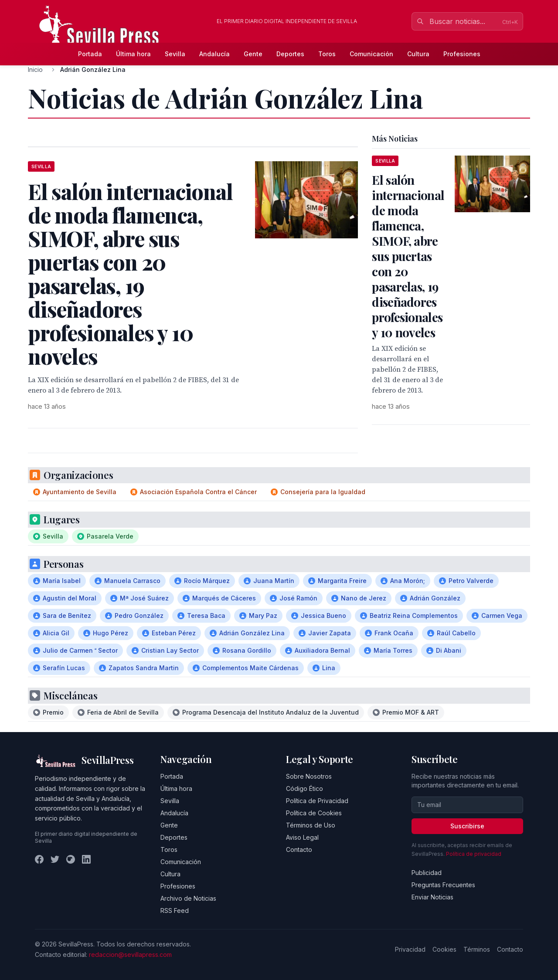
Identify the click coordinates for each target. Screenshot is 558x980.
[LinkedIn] (86, 859)
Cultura (418, 54)
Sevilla (175, 54)
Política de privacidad (474, 854)
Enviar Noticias (432, 897)
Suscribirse (467, 826)
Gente (253, 54)
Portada (90, 54)
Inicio (35, 70)
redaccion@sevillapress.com (130, 955)
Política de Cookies (314, 813)
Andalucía (214, 54)
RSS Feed (175, 910)
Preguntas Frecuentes (443, 885)
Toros (327, 54)
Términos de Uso (311, 825)
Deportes (290, 54)
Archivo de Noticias (188, 898)
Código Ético (305, 788)
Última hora (133, 54)
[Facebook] (39, 859)
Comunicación (371, 54)
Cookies (444, 949)
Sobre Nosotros (309, 776)
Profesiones (462, 54)
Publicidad (427, 873)
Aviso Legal (302, 837)
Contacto (299, 849)
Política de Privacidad (317, 801)
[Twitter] (55, 859)
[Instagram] (71, 859)
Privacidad (410, 949)
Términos (477, 949)
